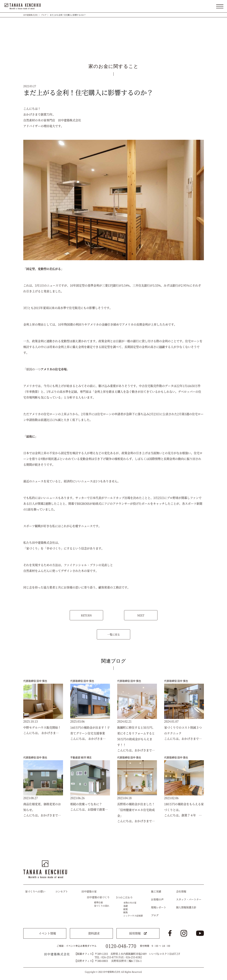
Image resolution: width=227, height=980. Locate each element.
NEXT (141, 615)
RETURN (86, 615)
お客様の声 (157, 899)
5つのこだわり (124, 897)
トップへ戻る (198, 850)
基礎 (126, 906)
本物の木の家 (130, 903)
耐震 (126, 909)
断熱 (126, 912)
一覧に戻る (114, 634)
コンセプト (62, 891)
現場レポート (159, 907)
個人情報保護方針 (186, 907)
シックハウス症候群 (133, 916)
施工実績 (156, 891)
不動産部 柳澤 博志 (81, 757)
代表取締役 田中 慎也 (35, 681)
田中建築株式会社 (31, 15)
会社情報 (181, 891)
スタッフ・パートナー (189, 899)
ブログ (44, 15)
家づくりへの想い (35, 891)
